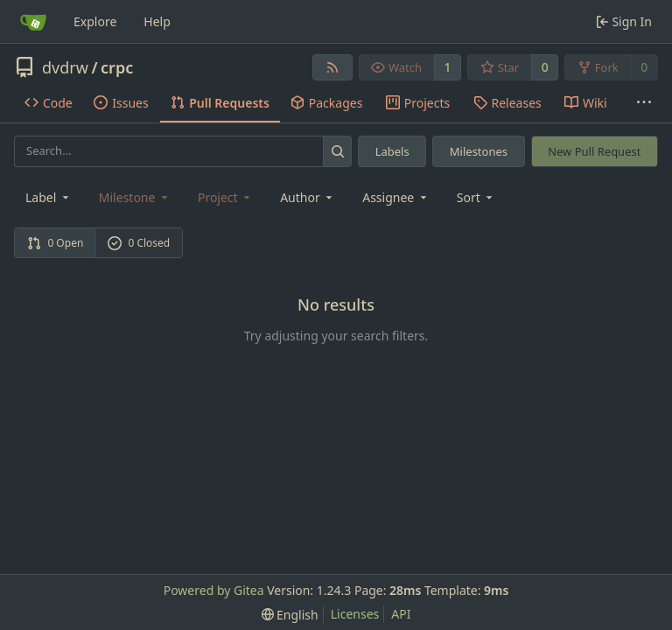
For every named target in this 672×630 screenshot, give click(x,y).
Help (157, 21)
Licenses (355, 614)
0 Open (56, 243)
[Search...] (337, 151)
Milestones (479, 151)
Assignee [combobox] (396, 197)
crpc (117, 67)
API (401, 614)
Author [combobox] (308, 197)
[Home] (33, 22)
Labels (392, 151)
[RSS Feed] (332, 67)
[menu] (476, 197)
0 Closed (139, 243)
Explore (95, 21)
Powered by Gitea (214, 590)
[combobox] (49, 197)
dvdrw (65, 67)
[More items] (644, 103)
